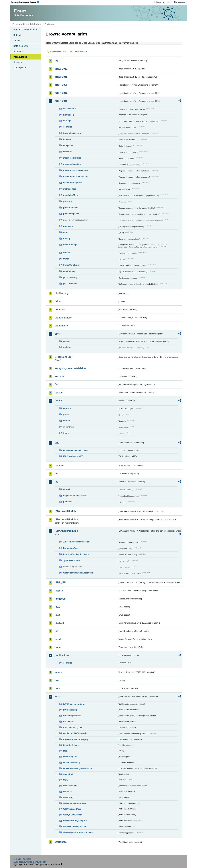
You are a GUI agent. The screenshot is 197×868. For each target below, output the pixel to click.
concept (67, 408)
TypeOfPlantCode (71, 560)
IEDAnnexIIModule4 (66, 531)
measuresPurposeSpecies (75, 176)
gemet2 (59, 401)
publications (62, 655)
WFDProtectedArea (72, 809)
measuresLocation (72, 164)
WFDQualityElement (73, 815)
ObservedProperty (72, 763)
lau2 (57, 615)
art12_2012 (61, 69)
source (66, 421)
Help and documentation (25, 30)
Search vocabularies (58, 52)
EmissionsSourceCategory (76, 739)
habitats (67, 139)
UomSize (67, 792)
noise (58, 647)
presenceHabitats (71, 207)
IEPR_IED (60, 582)
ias (56, 474)
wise (57, 696)
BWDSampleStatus (72, 716)
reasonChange (70, 245)
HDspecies (68, 145)
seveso (59, 672)
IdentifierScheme (71, 745)
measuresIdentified (72, 158)
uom (57, 688)
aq (56, 61)
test (57, 680)
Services (18, 62)
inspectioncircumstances (75, 496)
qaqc (66, 232)
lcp (57, 631)
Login (159, 2)
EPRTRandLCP (64, 357)
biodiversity (62, 293)
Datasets (18, 35)
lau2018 (59, 623)
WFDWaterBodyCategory (75, 821)
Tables (17, 40)
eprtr (58, 334)
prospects (68, 226)
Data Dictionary (36, 24)
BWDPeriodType (71, 710)
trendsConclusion (72, 265)
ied (57, 482)
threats (67, 253)
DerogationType (71, 548)
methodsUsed (70, 189)
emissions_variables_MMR (76, 450)
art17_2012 (61, 93)
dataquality (61, 326)
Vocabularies (20, 57)
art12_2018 (61, 77)
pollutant (67, 502)
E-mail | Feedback (22, 859)
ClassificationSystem (73, 727)
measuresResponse (73, 183)
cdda (58, 301)
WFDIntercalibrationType (75, 803)
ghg (57, 443)
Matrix (66, 751)
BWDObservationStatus (74, 704)
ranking (67, 239)
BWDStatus (69, 722)
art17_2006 (61, 85)
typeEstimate (69, 271)
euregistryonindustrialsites (71, 368)
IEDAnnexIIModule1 (66, 511)
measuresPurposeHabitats (76, 170)
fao (57, 384)
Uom (65, 780)
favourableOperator (72, 133)
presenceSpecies (71, 214)
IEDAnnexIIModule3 (66, 519)
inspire (59, 591)
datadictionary (63, 318)
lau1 (57, 607)
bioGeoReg (68, 115)
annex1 (67, 489)
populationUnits (71, 195)
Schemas (18, 51)
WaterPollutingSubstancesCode (78, 573)
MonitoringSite (70, 757)
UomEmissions (70, 786)
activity (67, 341)
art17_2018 (61, 101)
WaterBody (68, 797)
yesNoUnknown (71, 284)
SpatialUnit (68, 774)
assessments (69, 109)
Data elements (21, 46)
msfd (58, 639)
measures (68, 152)
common (60, 309)
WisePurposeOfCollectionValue (78, 832)
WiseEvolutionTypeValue (75, 826)
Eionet (25, 24)
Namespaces (20, 68)
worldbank (61, 842)
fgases (59, 393)
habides (59, 466)
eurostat (60, 376)
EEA (26, 2)
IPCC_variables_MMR (73, 456)
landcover (61, 599)
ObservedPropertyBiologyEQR (78, 768)
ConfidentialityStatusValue (76, 733)
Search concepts (80, 52)
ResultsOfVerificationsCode (76, 554)
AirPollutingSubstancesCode (77, 542)
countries (68, 127)
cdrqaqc (67, 121)
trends (66, 259)
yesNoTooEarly (70, 277)
